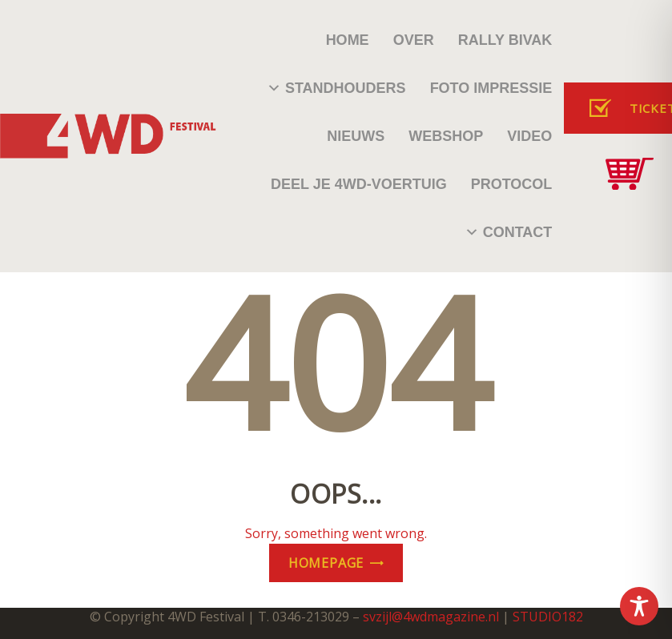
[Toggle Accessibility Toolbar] (639, 606)
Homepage (326, 563)
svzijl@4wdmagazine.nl (431, 617)
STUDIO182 (548, 617)
